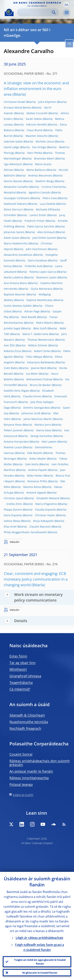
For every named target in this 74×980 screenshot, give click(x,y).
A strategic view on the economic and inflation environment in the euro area (36, 89)
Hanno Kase (44, 430)
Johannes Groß (31, 413)
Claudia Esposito (45, 510)
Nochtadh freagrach (25, 728)
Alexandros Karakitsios (18, 255)
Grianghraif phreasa (25, 676)
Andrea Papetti (38, 470)
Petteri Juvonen (13, 430)
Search (54, 12)
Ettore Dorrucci (13, 209)
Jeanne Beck (39, 368)
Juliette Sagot (12, 328)
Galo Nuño (32, 464)
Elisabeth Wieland (48, 498)
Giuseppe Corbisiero (17, 198)
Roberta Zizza (12, 351)
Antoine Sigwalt (36, 493)
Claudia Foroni (32, 396)
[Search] (35, 12)
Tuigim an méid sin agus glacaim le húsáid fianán (40, 962)
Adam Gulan (12, 238)
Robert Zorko (42, 351)
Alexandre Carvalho (16, 187)
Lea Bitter (32, 374)
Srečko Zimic (14, 504)
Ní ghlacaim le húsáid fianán (40, 973)
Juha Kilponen (47, 102)
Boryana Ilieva (13, 425)
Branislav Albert (44, 158)
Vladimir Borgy (45, 181)
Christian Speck (14, 498)
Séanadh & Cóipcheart (27, 715)
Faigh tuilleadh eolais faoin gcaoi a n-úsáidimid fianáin (40, 947)
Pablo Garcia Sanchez (41, 226)
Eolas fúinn (18, 656)
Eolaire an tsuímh (23, 795)
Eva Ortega (39, 147)
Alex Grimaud (46, 232)
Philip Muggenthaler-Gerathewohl (25, 532)
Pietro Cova (50, 198)
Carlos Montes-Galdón (18, 306)
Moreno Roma (32, 487)
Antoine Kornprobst (16, 442)
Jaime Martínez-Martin (38, 419)
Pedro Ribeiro (45, 323)
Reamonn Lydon (46, 277)
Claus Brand (35, 130)
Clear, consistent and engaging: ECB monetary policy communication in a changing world (36, 579)
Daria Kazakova (37, 260)
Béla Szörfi (40, 328)
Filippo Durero (13, 510)
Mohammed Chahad (39, 379)
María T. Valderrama (35, 334)
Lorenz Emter (38, 215)
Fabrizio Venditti (37, 124)
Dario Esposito (13, 515)
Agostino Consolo (40, 192)
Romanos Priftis (37, 481)
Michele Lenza (45, 141)
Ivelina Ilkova (12, 521)
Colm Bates (11, 368)
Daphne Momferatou (40, 300)
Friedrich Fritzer (35, 221)
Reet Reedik (29, 317)
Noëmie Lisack (13, 447)
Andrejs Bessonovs (40, 175)
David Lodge (12, 147)
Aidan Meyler (38, 459)
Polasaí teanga (21, 784)
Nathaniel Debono (15, 204)
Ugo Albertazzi (13, 164)
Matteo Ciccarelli (37, 113)
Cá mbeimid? (20, 689)
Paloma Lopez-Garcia (43, 272)
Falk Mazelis (35, 453)
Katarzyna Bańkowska (41, 362)
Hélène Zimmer (38, 345)
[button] (66, 4)
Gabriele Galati (13, 141)
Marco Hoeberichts (16, 243)
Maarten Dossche (37, 136)
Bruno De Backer (40, 385)
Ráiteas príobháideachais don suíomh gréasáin (40, 763)
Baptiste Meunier (15, 294)
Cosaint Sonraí (21, 754)
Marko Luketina (13, 277)
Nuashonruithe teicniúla (29, 722)
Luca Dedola (48, 204)
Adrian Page (32, 311)
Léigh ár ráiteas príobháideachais (39, 938)
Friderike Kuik (33, 266)
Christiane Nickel (15, 102)
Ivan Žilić (9, 345)
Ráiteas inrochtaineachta (29, 778)
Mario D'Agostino (46, 504)
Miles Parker (35, 476)
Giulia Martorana (42, 289)
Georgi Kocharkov (41, 436)
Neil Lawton (49, 442)
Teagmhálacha (21, 683)
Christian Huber (45, 515)
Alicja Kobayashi (43, 521)
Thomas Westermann (41, 340)
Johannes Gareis (14, 232)
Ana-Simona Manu (15, 283)
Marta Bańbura (36, 170)
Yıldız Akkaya (34, 357)
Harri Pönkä (35, 153)
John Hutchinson (36, 249)
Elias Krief (10, 527)
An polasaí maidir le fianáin (31, 771)
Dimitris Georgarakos (37, 408)
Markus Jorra (43, 425)
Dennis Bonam (13, 181)
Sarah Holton (34, 119)
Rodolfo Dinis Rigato (17, 391)
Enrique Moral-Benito (17, 107)
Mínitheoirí (18, 669)
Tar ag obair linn (22, 663)
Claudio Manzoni (40, 527)
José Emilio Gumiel (44, 238)
